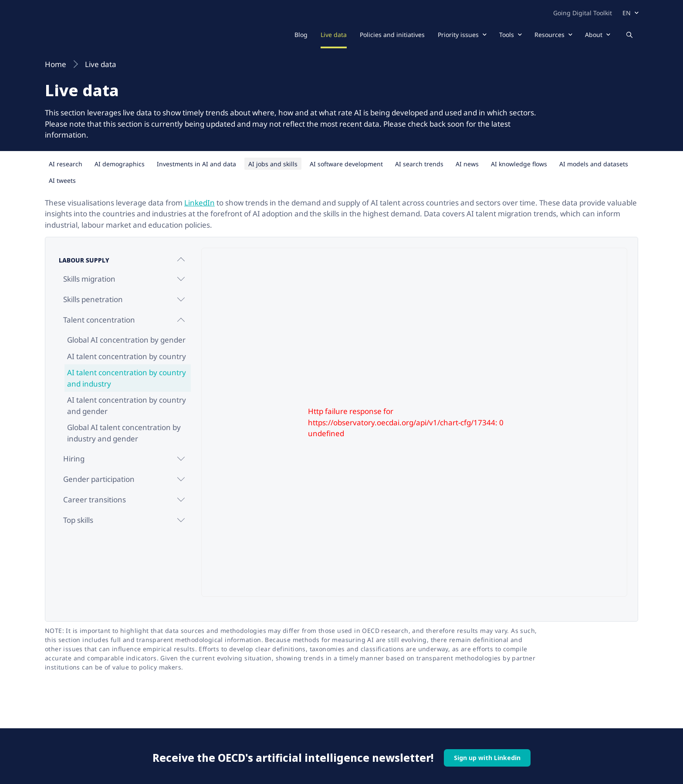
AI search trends (419, 164)
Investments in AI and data (196, 164)
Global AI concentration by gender (126, 340)
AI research (66, 164)
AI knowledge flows (519, 164)
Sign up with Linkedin (487, 758)
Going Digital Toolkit (583, 13)
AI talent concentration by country (127, 356)
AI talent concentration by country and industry (127, 378)
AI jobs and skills (273, 164)
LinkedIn (199, 203)
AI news (467, 164)
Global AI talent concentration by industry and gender (124, 433)
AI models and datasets (594, 164)
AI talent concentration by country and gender (127, 405)
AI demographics (120, 164)
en (627, 13)
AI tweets (62, 180)
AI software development (346, 164)
